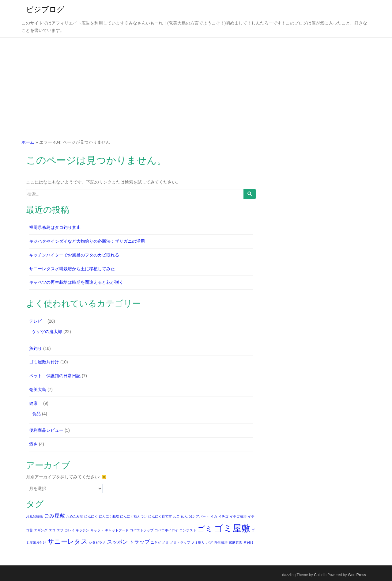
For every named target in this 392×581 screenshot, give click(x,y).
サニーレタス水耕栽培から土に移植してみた (72, 269)
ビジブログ (45, 9)
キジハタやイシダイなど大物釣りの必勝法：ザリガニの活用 (87, 241)
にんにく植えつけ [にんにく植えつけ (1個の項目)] (134, 516)
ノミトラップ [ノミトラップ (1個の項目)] (180, 542)
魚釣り (36, 348)
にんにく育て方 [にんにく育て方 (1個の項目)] (160, 516)
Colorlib (320, 575)
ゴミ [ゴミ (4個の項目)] (205, 529)
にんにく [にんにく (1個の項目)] (91, 516)
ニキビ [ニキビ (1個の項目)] (156, 542)
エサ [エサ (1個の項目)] (60, 530)
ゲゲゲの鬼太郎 (47, 332)
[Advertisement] (196, 84)
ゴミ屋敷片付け (44, 362)
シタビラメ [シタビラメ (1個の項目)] (97, 542)
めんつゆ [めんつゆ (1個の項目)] (188, 516)
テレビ (38, 321)
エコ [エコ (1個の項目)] (52, 530)
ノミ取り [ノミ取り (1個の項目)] (198, 542)
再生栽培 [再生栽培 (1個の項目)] (221, 542)
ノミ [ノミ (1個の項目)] (165, 542)
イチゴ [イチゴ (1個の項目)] (223, 516)
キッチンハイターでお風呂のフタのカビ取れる (74, 255)
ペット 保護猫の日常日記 (55, 376)
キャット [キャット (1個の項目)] (97, 530)
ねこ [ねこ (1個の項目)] (176, 516)
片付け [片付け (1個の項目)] (249, 542)
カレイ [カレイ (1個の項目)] (70, 530)
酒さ (33, 444)
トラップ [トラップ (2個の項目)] (139, 542)
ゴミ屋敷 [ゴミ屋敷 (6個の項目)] (232, 528)
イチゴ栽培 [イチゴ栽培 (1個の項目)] (238, 516)
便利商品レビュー (46, 430)
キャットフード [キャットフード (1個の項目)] (117, 530)
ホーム (28, 142)
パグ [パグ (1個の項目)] (209, 542)
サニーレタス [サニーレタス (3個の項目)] (68, 541)
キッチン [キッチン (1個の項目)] (82, 530)
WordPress (357, 575)
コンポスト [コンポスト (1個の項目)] (188, 530)
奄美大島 (38, 389)
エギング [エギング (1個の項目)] (41, 530)
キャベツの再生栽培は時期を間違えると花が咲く (76, 282)
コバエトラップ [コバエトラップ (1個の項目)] (142, 530)
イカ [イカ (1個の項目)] (214, 516)
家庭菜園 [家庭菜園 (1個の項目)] (236, 542)
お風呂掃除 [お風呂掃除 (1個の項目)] (34, 516)
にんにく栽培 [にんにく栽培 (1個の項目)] (109, 516)
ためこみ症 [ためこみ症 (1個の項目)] (75, 516)
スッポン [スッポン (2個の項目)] (117, 542)
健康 (36, 403)
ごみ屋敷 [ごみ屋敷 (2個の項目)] (55, 516)
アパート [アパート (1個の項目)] (202, 516)
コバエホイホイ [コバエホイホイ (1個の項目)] (166, 530)
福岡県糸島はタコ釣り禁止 (55, 227)
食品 (36, 414)
